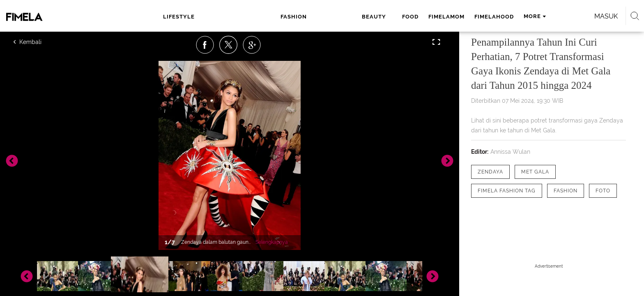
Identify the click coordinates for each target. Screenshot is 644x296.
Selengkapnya (272, 242)
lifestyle (193, 17)
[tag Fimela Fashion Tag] (507, 191)
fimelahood (381, 17)
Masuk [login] (511, 16)
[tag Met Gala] (535, 172)
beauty (267, 17)
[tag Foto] (603, 191)
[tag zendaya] (490, 172)
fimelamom (333, 17)
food (297, 17)
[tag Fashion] (566, 191)
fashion (232, 17)
